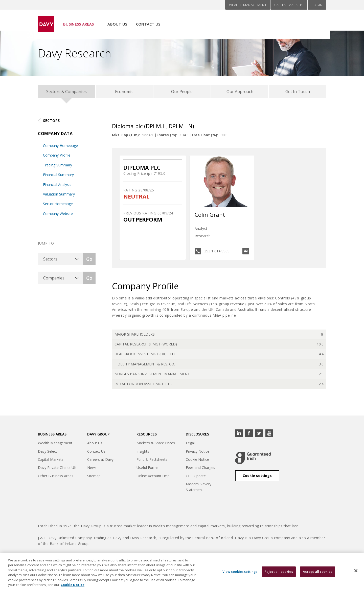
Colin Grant (210, 217)
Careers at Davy (100, 462)
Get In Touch (298, 93)
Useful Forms (147, 470)
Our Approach (240, 93)
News (92, 470)
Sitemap (94, 478)
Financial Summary (58, 177)
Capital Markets (289, 5)
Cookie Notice (197, 462)
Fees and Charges (200, 470)
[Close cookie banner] (356, 574)
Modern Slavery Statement (199, 489)
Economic (124, 93)
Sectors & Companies (66, 93)
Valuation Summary (59, 196)
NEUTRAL (136, 199)
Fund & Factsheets (152, 462)
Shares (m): (167, 137)
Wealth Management (248, 5)
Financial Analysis (57, 187)
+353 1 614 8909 (216, 253)
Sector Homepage (58, 206)
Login (317, 5)
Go (89, 261)
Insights (143, 454)
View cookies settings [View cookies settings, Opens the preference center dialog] (240, 575)
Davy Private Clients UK (57, 470)
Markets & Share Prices (156, 445)
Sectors (51, 123)
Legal (190, 445)
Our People (182, 93)
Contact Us (148, 20)
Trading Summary (58, 167)
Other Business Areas (56, 478)
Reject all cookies (279, 575)
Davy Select (48, 454)
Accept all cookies (317, 575)
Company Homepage (60, 148)
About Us (117, 20)
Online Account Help (153, 478)
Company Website (58, 216)
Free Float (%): (205, 137)
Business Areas (78, 20)
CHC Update (196, 478)
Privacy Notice (198, 454)
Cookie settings (257, 478)
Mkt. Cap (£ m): (126, 137)
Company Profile (57, 157)
